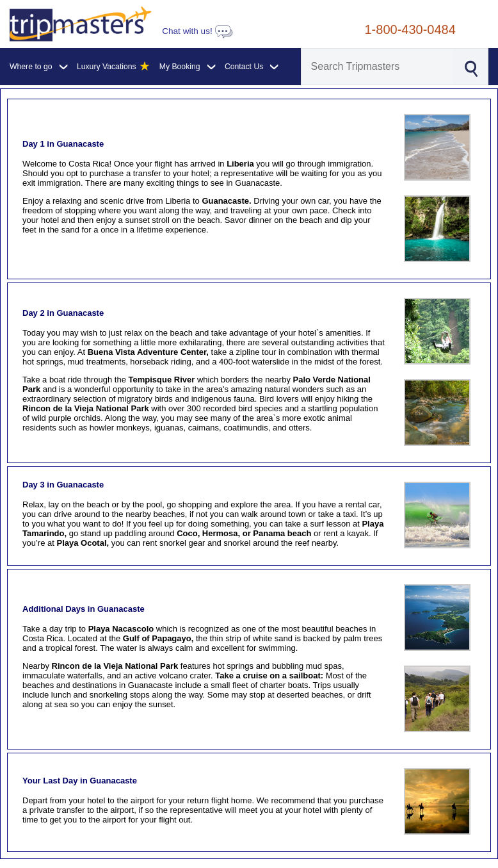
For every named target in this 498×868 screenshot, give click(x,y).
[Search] (377, 67)
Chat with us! (197, 31)
